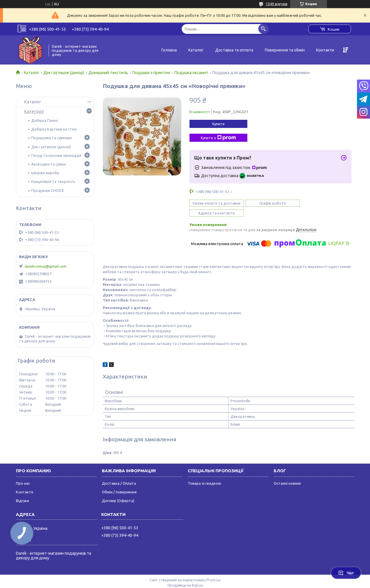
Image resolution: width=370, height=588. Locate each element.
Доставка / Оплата (119, 473)
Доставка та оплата (234, 50)
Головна (169, 50)
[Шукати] (263, 29)
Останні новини (287, 473)
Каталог (196, 50)
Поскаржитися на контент (211, 581)
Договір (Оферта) (118, 491)
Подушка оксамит (191, 73)
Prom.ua (213, 570)
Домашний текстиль (108, 73)
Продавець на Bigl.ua (185, 575)
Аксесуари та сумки (48, 164)
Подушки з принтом (151, 73)
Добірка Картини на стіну (54, 129)
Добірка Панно (45, 120)
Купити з (218, 138)
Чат (346, 573)
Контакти (325, 50)
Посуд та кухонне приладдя (56, 155)
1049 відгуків (277, 4)
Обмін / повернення (119, 482)
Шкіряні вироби (45, 173)
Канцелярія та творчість (53, 181)
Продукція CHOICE (48, 190)
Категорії (34, 111)
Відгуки (22, 491)
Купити (218, 124)
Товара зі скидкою (205, 473)
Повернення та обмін (285, 50)
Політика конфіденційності (259, 581)
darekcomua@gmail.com (46, 266)
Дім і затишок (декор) (64, 73)
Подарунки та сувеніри (51, 138)
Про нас (23, 473)
